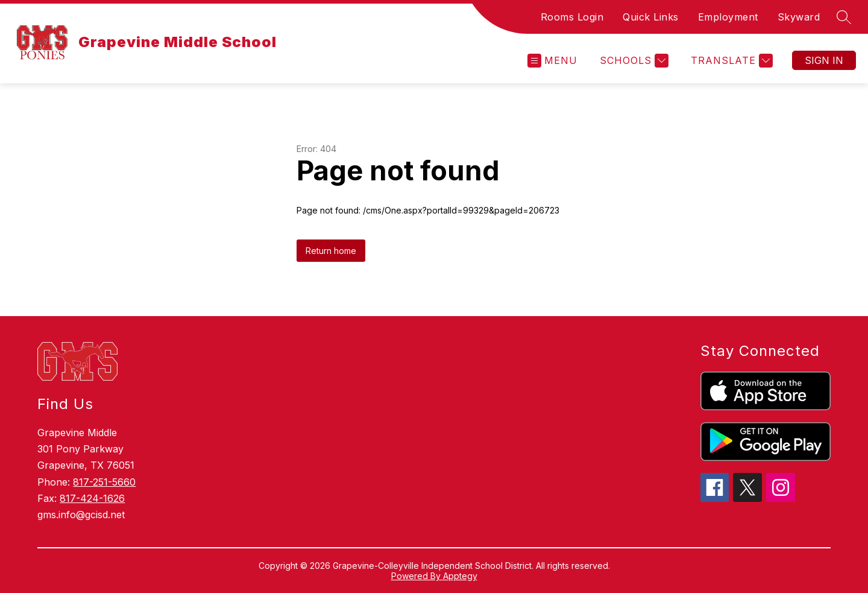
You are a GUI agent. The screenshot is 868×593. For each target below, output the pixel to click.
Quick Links (651, 17)
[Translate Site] (730, 61)
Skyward (799, 17)
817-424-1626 (92, 498)
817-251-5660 (104, 482)
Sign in (824, 60)
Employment (728, 17)
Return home (331, 251)
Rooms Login (572, 17)
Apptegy (460, 576)
